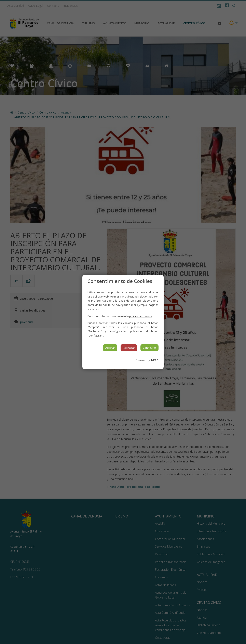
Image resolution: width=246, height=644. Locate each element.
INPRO (154, 360)
